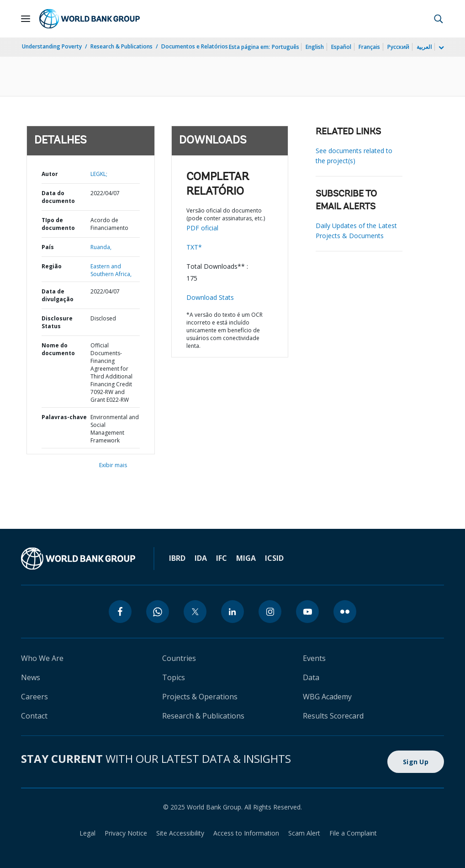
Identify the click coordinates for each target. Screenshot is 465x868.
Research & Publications (122, 46)
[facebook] (120, 612)
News (31, 677)
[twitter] (195, 612)
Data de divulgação (58, 295)
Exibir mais (113, 465)
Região (52, 266)
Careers (34, 697)
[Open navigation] (26, 19)
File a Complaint (353, 833)
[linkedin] (232, 612)
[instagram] (270, 612)
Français (369, 47)
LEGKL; (99, 174)
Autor (50, 174)
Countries (179, 658)
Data (311, 677)
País (48, 247)
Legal (87, 833)
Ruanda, (101, 247)
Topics (174, 677)
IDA (201, 558)
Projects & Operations (200, 697)
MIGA (246, 558)
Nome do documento (58, 349)
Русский (398, 47)
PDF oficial (202, 228)
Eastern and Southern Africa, (111, 270)
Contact (34, 716)
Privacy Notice (126, 833)
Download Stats (210, 297)
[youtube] (307, 612)
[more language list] (440, 48)
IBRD (177, 558)
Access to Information (246, 833)
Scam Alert (304, 833)
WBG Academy (327, 697)
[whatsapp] (158, 612)
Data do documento (58, 197)
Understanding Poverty (52, 46)
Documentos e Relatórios (195, 46)
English (315, 47)
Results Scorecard (333, 716)
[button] (439, 19)
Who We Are (42, 658)
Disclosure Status (57, 322)
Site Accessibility (180, 833)
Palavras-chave (64, 417)
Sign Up (416, 762)
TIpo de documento (58, 224)
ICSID (274, 558)
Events (314, 658)
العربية (424, 47)
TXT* (194, 247)
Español (341, 47)
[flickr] (345, 612)
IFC (222, 558)
